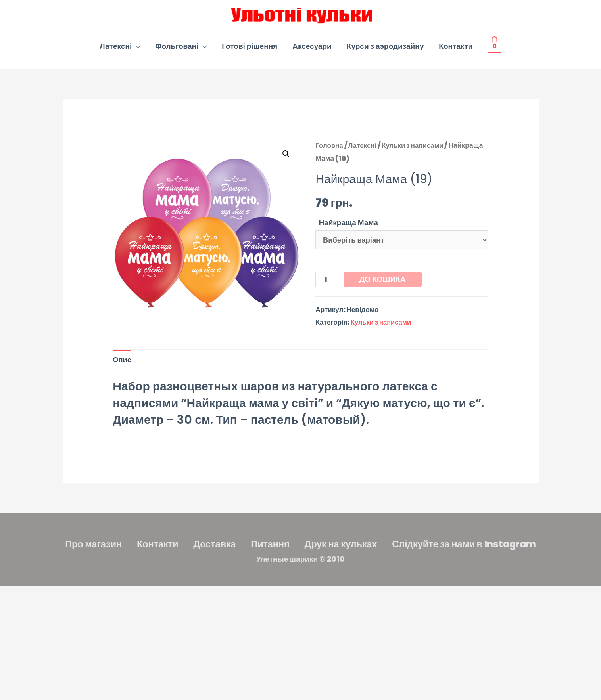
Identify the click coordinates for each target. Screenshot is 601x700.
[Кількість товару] (329, 286)
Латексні (116, 51)
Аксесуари (312, 51)
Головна (330, 150)
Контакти (456, 51)
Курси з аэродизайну (385, 51)
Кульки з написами (416, 150)
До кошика (383, 286)
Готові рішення (250, 51)
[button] (286, 159)
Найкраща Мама (348, 227)
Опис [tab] (122, 368)
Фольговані (177, 51)
